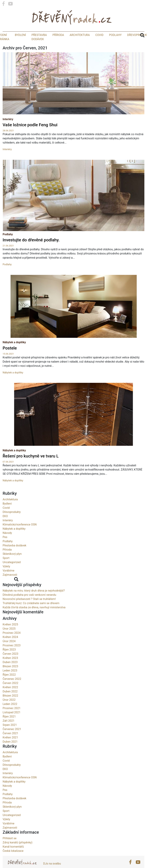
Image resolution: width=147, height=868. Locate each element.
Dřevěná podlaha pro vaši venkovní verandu (29, 605)
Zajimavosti (10, 585)
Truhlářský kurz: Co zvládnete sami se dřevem (31, 613)
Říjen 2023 (9, 660)
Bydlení (20, 37)
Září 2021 (9, 731)
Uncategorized (12, 572)
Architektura (80, 37)
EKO (5, 526)
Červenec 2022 (12, 689)
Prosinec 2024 (12, 643)
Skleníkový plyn (12, 564)
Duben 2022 (10, 702)
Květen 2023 (10, 668)
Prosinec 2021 (12, 718)
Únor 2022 (9, 710)
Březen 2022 (10, 706)
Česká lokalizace (13, 861)
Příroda (58, 37)
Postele (10, 358)
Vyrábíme (8, 581)
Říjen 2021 (9, 727)
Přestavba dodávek (14, 556)
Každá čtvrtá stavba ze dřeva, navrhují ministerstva (34, 618)
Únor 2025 (9, 639)
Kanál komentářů (13, 857)
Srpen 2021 (10, 735)
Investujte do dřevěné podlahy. (31, 250)
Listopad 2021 (12, 722)
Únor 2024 (9, 651)
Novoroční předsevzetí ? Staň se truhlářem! (29, 609)
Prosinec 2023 (12, 655)
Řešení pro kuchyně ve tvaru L (31, 466)
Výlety (6, 576)
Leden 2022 (10, 714)
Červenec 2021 (12, 739)
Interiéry (8, 121)
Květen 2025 (10, 635)
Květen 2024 (10, 647)
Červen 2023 (10, 664)
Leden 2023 (10, 681)
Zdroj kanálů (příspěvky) (17, 853)
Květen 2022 (10, 697)
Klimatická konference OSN (20, 535)
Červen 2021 (10, 743)
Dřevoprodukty (12, 522)
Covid (99, 37)
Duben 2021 (10, 752)
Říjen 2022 (9, 685)
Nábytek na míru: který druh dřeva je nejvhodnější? (34, 601)
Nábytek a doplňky (14, 353)
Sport (6, 568)
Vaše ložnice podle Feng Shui (30, 127)
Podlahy (115, 37)
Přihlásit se (10, 848)
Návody (7, 543)
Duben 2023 (10, 672)
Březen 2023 (10, 676)
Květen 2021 (10, 748)
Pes (5, 547)
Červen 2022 (10, 693)
